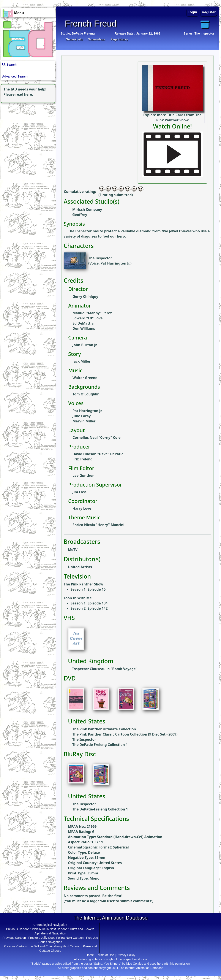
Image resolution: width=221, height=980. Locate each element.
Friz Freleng (83, 459)
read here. (24, 94)
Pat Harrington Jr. (115, 263)
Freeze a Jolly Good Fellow (47, 938)
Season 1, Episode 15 (88, 589)
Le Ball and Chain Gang (46, 946)
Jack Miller (81, 361)
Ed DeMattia (83, 323)
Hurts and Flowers (82, 929)
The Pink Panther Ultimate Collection (104, 729)
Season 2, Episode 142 (89, 608)
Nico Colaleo (135, 964)
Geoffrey (80, 215)
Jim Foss (80, 492)
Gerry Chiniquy (85, 297)
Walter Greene (85, 378)
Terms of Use (105, 955)
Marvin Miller (84, 421)
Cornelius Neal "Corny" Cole (96, 438)
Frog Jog (92, 938)
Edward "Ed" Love (88, 318)
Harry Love (82, 508)
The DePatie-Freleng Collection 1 (100, 809)
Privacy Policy (126, 955)
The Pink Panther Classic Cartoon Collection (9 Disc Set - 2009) (125, 734)
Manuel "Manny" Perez (92, 313)
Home (90, 955)
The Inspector (100, 258)
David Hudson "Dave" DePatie (98, 454)
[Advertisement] (27, 131)
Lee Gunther (83, 476)
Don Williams (84, 328)
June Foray (82, 416)
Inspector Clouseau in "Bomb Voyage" (105, 669)
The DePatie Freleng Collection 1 (100, 745)
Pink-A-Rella (40, 929)
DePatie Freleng (83, 33)
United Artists (80, 567)
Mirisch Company (87, 209)
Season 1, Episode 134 (89, 603)
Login (193, 12)
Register (209, 12)
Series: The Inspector (199, 33)
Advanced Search (15, 76)
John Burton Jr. (85, 345)
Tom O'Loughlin (86, 394)
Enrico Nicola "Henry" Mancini (98, 525)
